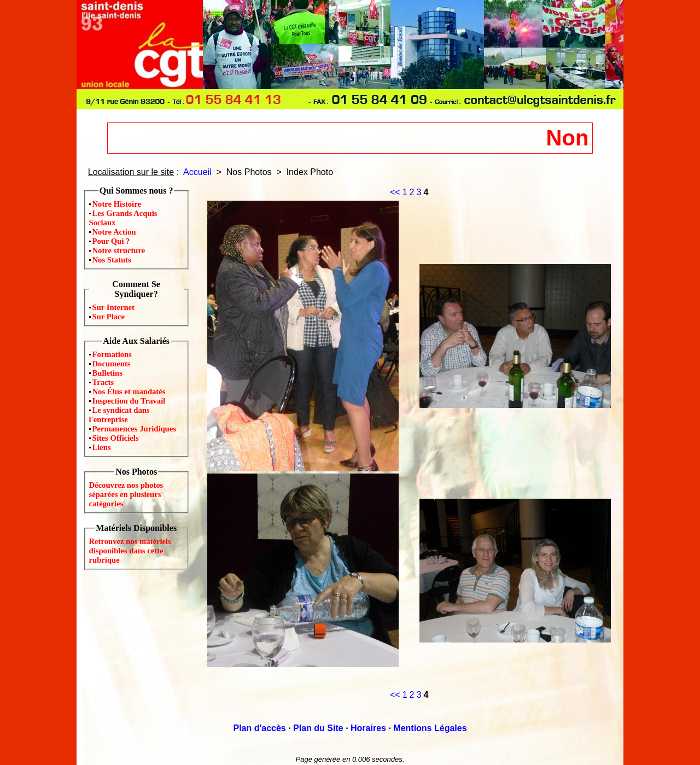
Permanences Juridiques (134, 429)
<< (395, 192)
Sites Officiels (116, 438)
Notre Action (114, 232)
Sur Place (109, 317)
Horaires (368, 728)
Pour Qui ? (111, 241)
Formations (112, 354)
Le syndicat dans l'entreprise (119, 415)
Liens (102, 447)
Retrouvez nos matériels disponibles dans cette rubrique (130, 551)
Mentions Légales (430, 728)
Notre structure (119, 250)
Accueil (197, 172)
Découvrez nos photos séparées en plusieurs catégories (126, 494)
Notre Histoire (117, 204)
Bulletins (107, 373)
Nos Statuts (112, 260)
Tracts (103, 382)
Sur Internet (114, 307)
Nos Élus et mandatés (129, 392)
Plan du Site (318, 728)
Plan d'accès (259, 728)
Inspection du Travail (129, 401)
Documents (112, 364)
